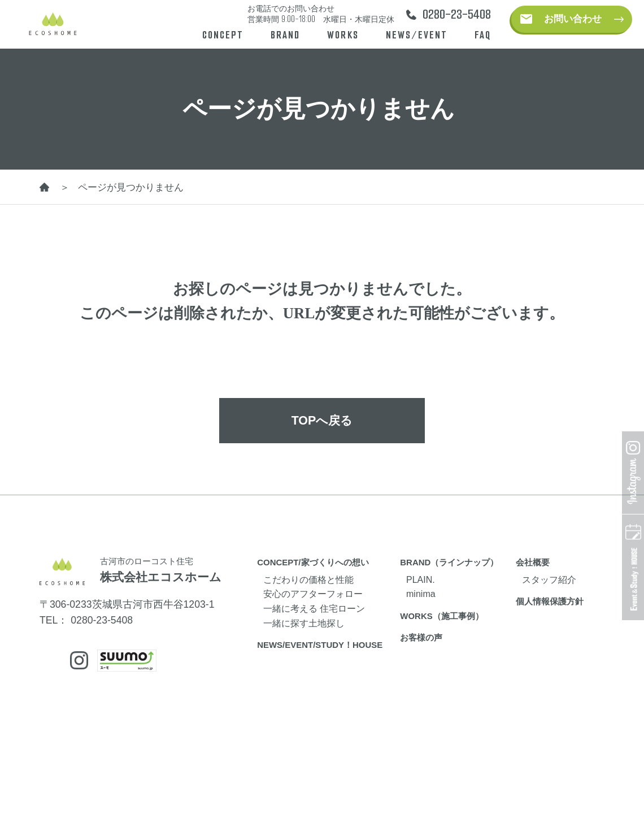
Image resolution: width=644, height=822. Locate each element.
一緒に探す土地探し (304, 623)
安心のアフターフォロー (313, 594)
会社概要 (533, 562)
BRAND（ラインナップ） (449, 562)
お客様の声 (421, 637)
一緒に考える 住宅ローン (314, 608)
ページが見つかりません (131, 187)
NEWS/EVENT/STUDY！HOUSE (320, 645)
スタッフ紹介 (549, 579)
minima (421, 594)
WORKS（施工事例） (441, 616)
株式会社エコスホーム (161, 577)
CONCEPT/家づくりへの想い (313, 562)
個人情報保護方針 (550, 601)
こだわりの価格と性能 (308, 579)
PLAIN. (421, 579)
